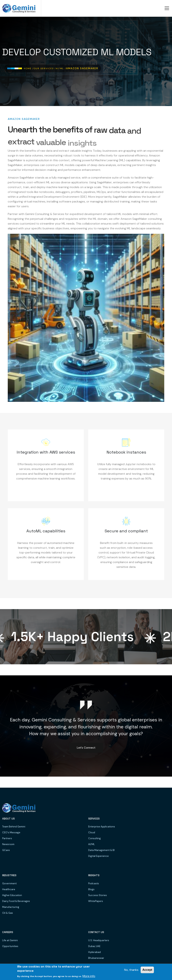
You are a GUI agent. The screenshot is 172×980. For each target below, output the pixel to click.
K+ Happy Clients (75, 637)
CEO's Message (11, 832)
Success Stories (98, 895)
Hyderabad (94, 952)
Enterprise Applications (102, 827)
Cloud (92, 832)
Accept (147, 970)
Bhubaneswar (96, 958)
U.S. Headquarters (99, 940)
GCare (6, 850)
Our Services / (45, 68)
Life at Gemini (10, 940)
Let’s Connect (86, 748)
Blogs (91, 889)
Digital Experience (98, 856)
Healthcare (9, 889)
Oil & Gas (8, 913)
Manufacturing (11, 907)
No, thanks (131, 970)
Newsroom (8, 844)
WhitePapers (96, 901)
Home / (29, 68)
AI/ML (92, 844)
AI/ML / (61, 68)
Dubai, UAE (94, 946)
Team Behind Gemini (14, 827)
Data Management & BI (101, 850)
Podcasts (94, 883)
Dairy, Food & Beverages (16, 901)
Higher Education (12, 895)
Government (9, 883)
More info (89, 976)
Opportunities (10, 946)
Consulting (94, 838)
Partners (7, 838)
